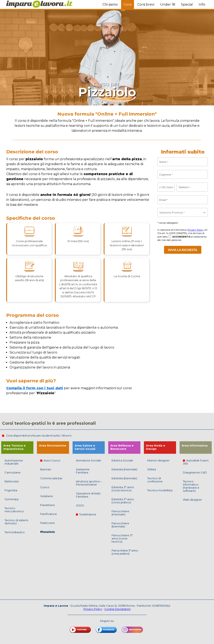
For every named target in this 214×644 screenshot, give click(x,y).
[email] (183, 200)
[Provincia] (183, 212)
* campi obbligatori (168, 223)
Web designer (192, 500)
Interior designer (158, 460)
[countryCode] (166, 187)
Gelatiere (47, 496)
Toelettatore (86, 514)
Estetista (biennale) (124, 478)
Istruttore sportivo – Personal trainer (89, 483)
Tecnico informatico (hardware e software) (191, 486)
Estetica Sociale (122, 460)
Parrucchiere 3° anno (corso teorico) (122, 538)
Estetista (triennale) (124, 469)
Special (187, 4)
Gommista (12, 499)
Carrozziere (13, 472)
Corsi (128, 4)
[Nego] (170, 236)
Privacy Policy (196, 230)
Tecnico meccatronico (14, 510)
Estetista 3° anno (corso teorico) (123, 489)
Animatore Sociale (88, 460)
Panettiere (47, 505)
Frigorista (11, 490)
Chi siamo (110, 4)
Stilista (152, 469)
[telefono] (192, 187)
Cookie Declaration (117, 609)
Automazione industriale (14, 462)
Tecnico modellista (160, 490)
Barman (46, 469)
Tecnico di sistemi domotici (16, 522)
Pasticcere (47, 523)
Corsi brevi (146, 4)
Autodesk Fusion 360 (196, 462)
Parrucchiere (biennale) (120, 525)
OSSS (80, 505)
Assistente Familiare (83, 471)
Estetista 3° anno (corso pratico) (123, 501)
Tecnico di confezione (155, 480)
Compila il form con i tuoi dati (35, 388)
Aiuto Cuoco (50, 460)
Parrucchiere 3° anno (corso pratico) (125, 552)
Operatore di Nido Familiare (88, 495)
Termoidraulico (15, 532)
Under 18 (168, 4)
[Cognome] (183, 174)
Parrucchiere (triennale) (120, 513)
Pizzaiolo (48, 532)
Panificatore (49, 514)
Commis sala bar (51, 478)
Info (202, 4)
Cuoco (45, 487)
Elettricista (12, 481)
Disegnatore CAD (195, 472)
